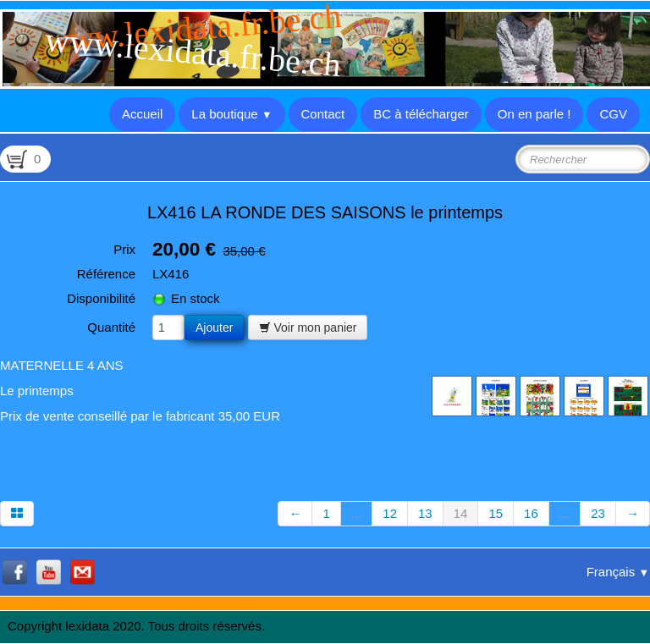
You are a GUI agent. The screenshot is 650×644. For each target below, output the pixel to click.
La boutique (231, 114)
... (357, 513)
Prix (124, 249)
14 (461, 513)
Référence (106, 274)
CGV (613, 114)
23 (598, 513)
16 (531, 513)
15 (496, 513)
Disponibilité (101, 298)
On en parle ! (534, 114)
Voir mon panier (308, 328)
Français (618, 572)
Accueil (142, 114)
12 (390, 513)
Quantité (111, 327)
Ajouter (214, 328)
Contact (323, 114)
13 (425, 513)
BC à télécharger (421, 114)
